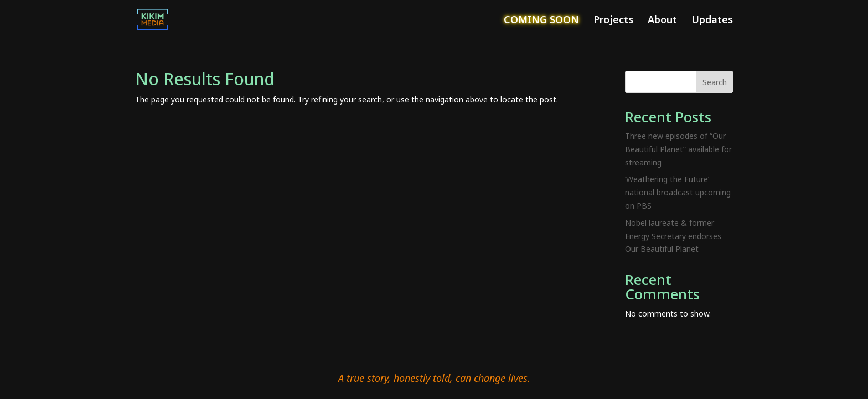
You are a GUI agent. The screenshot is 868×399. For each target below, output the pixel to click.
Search (715, 82)
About (662, 21)
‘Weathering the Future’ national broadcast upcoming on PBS (678, 192)
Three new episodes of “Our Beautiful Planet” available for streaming (678, 149)
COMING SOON (541, 21)
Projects (613, 21)
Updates (712, 21)
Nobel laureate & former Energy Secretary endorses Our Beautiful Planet (673, 236)
